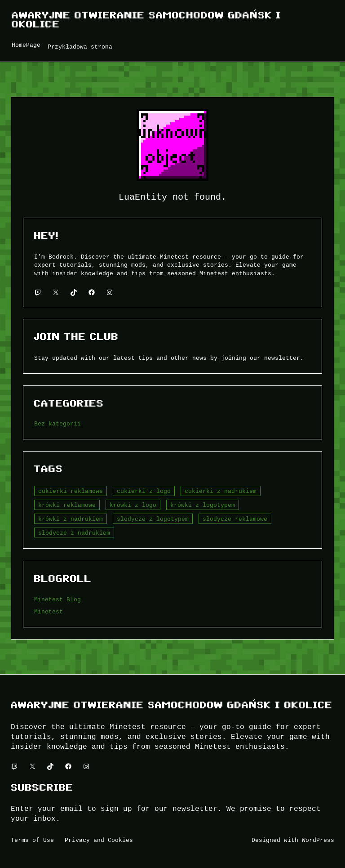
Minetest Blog (57, 600)
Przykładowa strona (80, 47)
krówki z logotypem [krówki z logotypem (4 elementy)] (203, 505)
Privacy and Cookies (99, 840)
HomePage (26, 45)
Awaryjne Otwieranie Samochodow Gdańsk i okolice (146, 19)
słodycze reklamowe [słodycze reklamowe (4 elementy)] (235, 519)
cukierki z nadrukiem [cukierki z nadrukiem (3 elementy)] (221, 491)
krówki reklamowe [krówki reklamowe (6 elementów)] (67, 505)
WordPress (318, 840)
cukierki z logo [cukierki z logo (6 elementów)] (144, 491)
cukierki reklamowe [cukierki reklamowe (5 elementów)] (71, 491)
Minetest (49, 612)
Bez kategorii (57, 424)
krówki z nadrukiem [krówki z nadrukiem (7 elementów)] (71, 519)
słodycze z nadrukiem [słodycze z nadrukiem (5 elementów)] (74, 533)
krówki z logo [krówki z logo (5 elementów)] (133, 505)
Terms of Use (32, 840)
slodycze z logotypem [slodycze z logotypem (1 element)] (153, 519)
